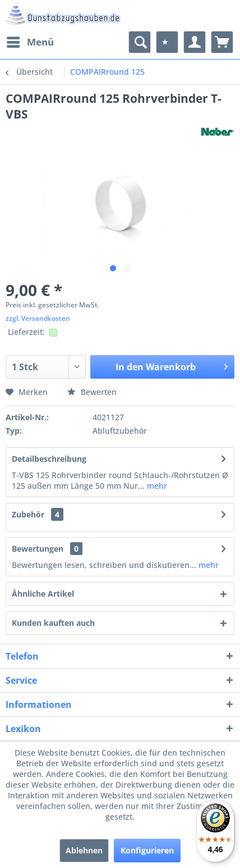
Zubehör (38, 514)
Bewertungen (38, 549)
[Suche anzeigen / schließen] (140, 42)
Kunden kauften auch (53, 623)
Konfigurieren (147, 850)
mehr (156, 486)
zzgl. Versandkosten (38, 318)
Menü (30, 41)
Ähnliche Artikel (43, 594)
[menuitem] (30, 42)
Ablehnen (84, 850)
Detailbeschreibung (49, 459)
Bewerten (92, 392)
